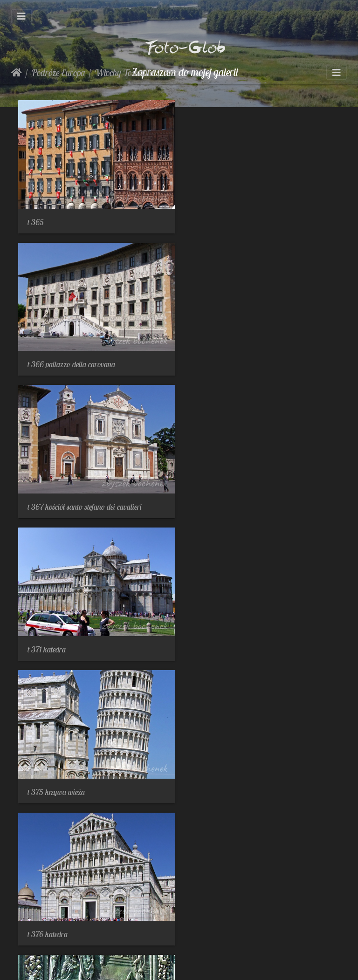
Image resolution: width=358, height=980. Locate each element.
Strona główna (17, 73)
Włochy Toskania (124, 72)
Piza (172, 72)
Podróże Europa (58, 72)
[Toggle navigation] (21, 16)
